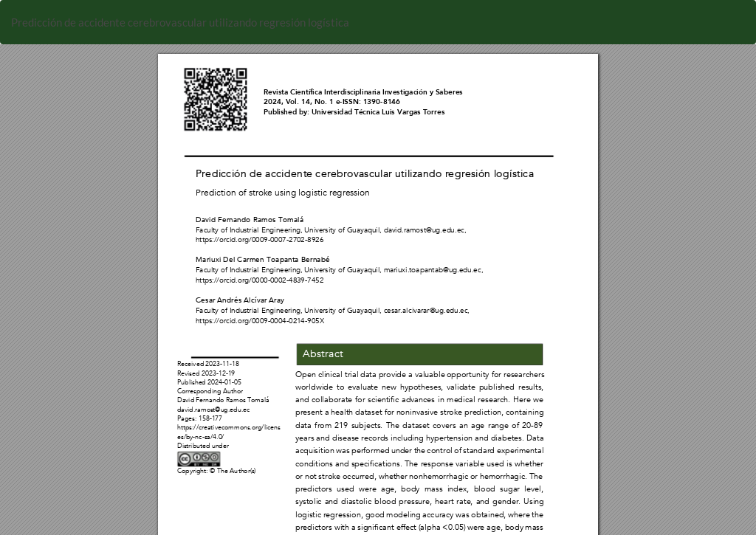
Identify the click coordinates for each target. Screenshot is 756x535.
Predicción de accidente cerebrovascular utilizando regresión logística (180, 22)
